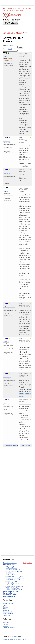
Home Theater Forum (10, 591)
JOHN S (6, 342)
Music (21, 10)
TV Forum (10, 585)
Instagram (6, 624)
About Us (5, 639)
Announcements (8, 614)
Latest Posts (7, 8)
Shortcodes (6, 610)
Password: (10, 50)
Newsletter (19, 639)
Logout (5, 605)
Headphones (14, 10)
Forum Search (11, 23)
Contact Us (12, 639)
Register (6, 607)
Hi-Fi (14, 8)
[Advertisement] (17, 503)
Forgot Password (8, 604)
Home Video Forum (10, 565)
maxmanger (7, 377)
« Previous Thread (11, 446)
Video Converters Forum (15, 586)
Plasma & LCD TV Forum (15, 576)
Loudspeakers (22, 8)
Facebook (6, 623)
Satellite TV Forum (13, 583)
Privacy (25, 639)
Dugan (6, 192)
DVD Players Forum (13, 570)
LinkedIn (6, 626)
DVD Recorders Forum (14, 571)
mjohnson (7, 141)
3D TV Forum (11, 566)
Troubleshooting (8, 612)
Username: (10, 47)
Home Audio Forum (10, 563)
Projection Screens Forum (15, 578)
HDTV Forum (11, 575)
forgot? (10, 49)
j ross (5, 403)
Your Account (7, 615)
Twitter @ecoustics (9, 628)
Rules (5, 609)
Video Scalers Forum (13, 588)
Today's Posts (28, 563)
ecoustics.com (14, 637)
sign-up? (11, 46)
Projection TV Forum (13, 580)
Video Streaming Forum (14, 590)
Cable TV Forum (12, 568)
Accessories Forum (10, 595)
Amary (6, 57)
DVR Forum (10, 573)
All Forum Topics (9, 596)
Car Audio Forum (9, 593)
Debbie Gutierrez (9, 307)
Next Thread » (26, 446)
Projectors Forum (12, 581)
